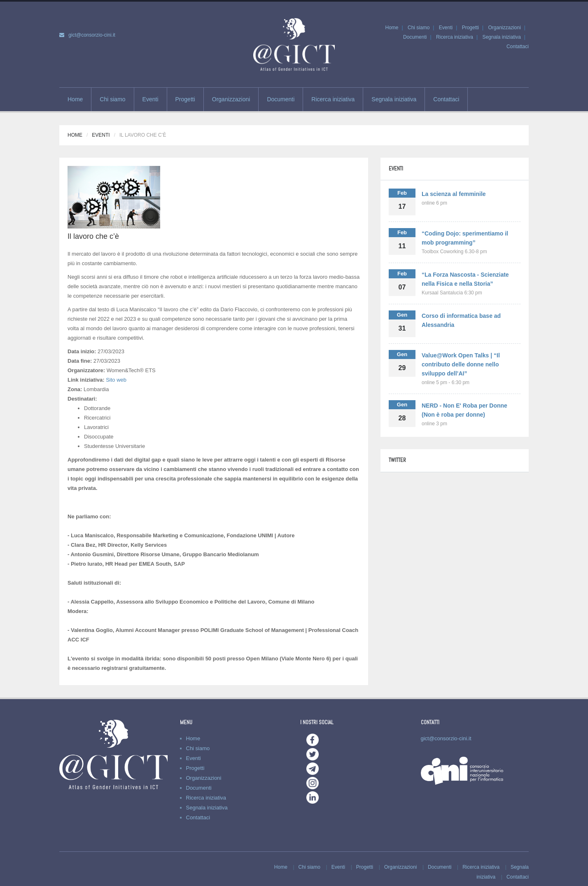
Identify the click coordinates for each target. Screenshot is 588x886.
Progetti (470, 28)
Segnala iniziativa (501, 37)
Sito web (116, 380)
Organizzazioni (504, 28)
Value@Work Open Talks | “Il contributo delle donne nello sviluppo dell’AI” (461, 364)
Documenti (415, 37)
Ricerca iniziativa (455, 37)
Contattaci (518, 47)
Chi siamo (419, 28)
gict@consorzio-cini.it (92, 35)
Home (392, 28)
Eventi (446, 28)
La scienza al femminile (454, 194)
